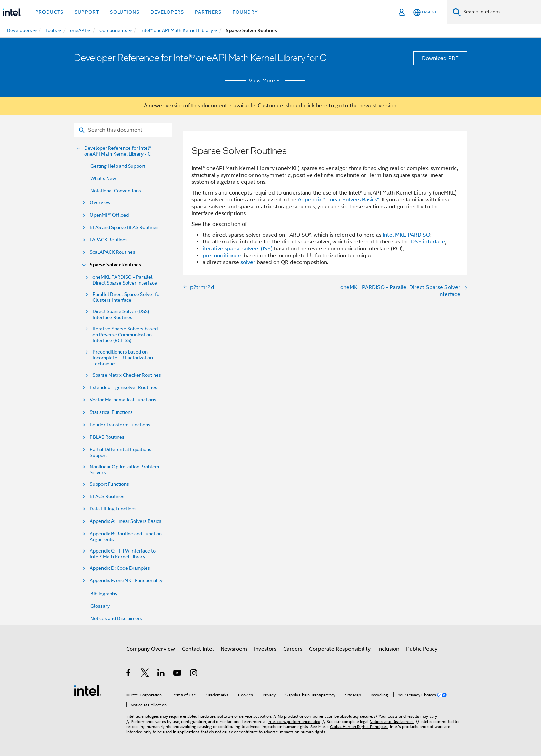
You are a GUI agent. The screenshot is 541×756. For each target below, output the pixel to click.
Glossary (100, 606)
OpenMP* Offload (109, 215)
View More (265, 81)
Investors (265, 649)
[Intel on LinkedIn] (161, 674)
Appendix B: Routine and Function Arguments (126, 537)
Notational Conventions (116, 191)
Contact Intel (198, 649)
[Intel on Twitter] (145, 674)
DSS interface (428, 242)
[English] (425, 12)
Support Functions (109, 484)
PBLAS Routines (107, 437)
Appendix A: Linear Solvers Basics (126, 521)
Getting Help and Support (118, 166)
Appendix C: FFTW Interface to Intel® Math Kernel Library (123, 554)
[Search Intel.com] (501, 12)
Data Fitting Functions (113, 509)
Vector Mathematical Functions (123, 400)
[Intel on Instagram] (194, 674)
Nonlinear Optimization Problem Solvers (124, 470)
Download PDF (440, 58)
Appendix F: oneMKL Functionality (126, 581)
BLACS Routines (107, 496)
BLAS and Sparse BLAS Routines (124, 227)
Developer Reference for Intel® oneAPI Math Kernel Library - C (118, 151)
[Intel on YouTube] (178, 674)
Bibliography (104, 594)
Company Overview (151, 649)
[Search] (457, 12)
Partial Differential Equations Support (121, 452)
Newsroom (234, 649)
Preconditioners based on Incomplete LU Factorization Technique (123, 358)
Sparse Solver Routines (115, 265)
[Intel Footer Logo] (88, 690)
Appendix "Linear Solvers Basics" (338, 200)
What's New (103, 178)
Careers (293, 649)
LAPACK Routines (109, 240)
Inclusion (388, 649)
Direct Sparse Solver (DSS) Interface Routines (121, 315)
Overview (100, 203)
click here (316, 106)
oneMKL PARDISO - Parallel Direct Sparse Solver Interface (125, 280)
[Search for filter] (123, 130)
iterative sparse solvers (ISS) (238, 249)
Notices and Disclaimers (116, 618)
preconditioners (222, 256)
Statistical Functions (111, 412)
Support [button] (87, 12)
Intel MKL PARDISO (406, 235)
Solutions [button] (125, 12)
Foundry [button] (245, 12)
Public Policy (422, 649)
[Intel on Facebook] (129, 674)
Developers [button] (167, 12)
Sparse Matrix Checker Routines (127, 375)
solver (248, 262)
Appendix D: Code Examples (120, 568)
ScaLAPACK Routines (112, 252)
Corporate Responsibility (340, 649)
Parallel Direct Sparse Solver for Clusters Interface (127, 297)
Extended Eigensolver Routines (124, 387)
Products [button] (49, 12)
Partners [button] (208, 12)
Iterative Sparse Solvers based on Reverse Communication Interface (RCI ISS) (125, 335)
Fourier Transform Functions (120, 425)
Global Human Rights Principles (359, 727)
